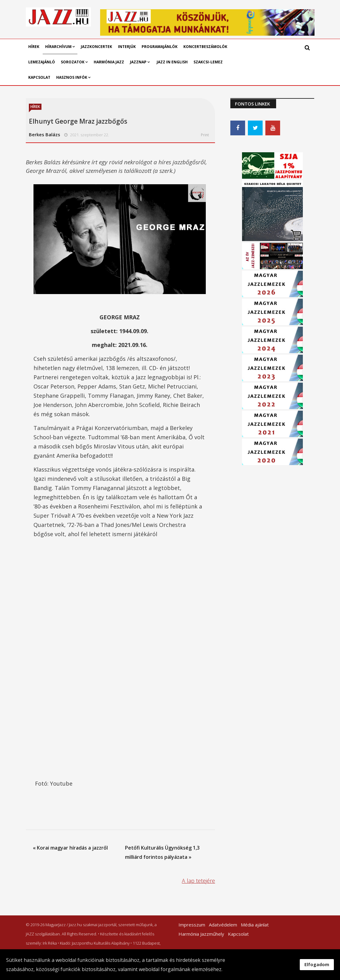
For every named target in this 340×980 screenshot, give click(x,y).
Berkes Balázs (45, 134)
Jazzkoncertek (96, 47)
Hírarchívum (59, 47)
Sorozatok (73, 62)
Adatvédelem (223, 925)
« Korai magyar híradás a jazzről (70, 848)
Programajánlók (160, 47)
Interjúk (127, 47)
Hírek (34, 47)
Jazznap (138, 62)
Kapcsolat (39, 77)
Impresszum (192, 925)
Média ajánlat (255, 925)
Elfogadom (317, 964)
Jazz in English (172, 62)
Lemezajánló (42, 62)
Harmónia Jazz (109, 62)
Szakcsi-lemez (208, 62)
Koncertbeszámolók (205, 47)
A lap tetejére (198, 881)
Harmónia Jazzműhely (201, 934)
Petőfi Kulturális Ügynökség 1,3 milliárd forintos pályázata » (162, 852)
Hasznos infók (72, 77)
